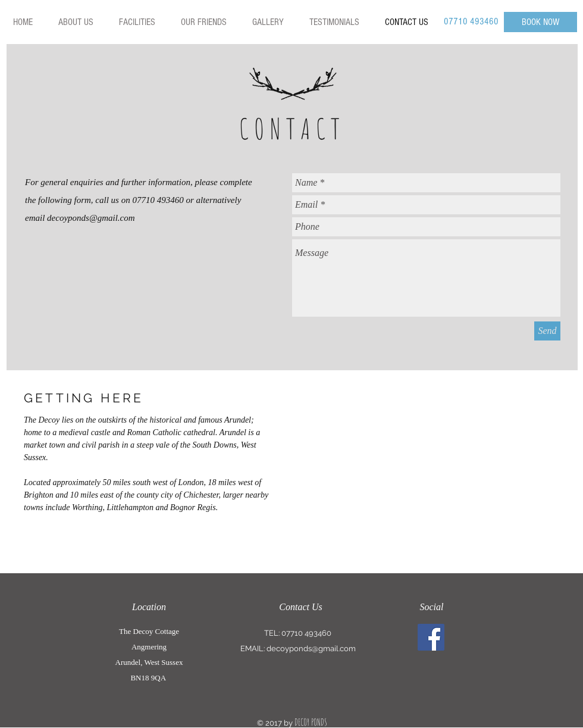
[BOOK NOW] (540, 22)
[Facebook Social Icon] (431, 637)
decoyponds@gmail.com (91, 218)
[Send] (547, 331)
